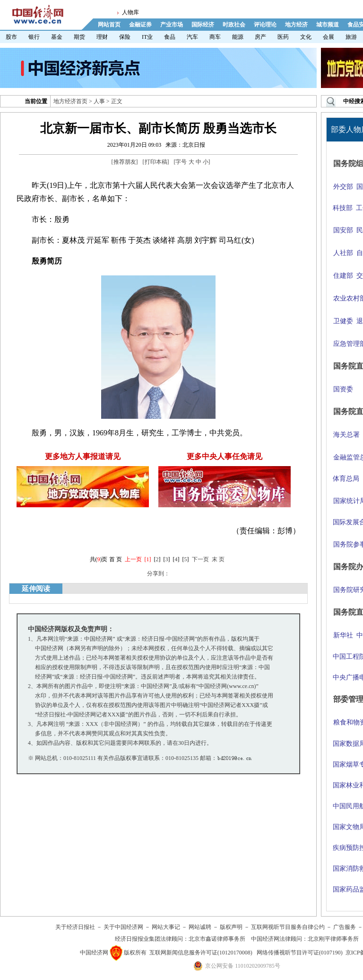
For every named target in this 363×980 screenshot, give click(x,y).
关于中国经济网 (123, 927)
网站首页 (109, 25)
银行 (34, 37)
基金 (57, 37)
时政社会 (234, 25)
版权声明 (231, 927)
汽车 (192, 37)
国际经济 (203, 25)
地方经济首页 (70, 101)
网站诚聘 (200, 927)
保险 (125, 37)
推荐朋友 (125, 162)
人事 (99, 101)
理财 (102, 37)
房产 (260, 37)
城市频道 (328, 25)
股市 (11, 37)
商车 (215, 37)
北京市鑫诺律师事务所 (217, 939)
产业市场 (172, 25)
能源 (238, 37)
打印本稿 (156, 162)
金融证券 (140, 25)
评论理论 (265, 25)
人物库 (130, 12)
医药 (283, 37)
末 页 (218, 559)
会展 (328, 37)
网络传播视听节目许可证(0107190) (300, 953)
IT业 (147, 37)
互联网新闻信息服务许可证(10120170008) (201, 953)
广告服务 (345, 927)
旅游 (351, 37)
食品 (170, 37)
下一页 (200, 559)
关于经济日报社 (75, 927)
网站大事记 (166, 927)
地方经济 (296, 25)
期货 (79, 37)
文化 (306, 37)
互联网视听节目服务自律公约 (288, 927)
